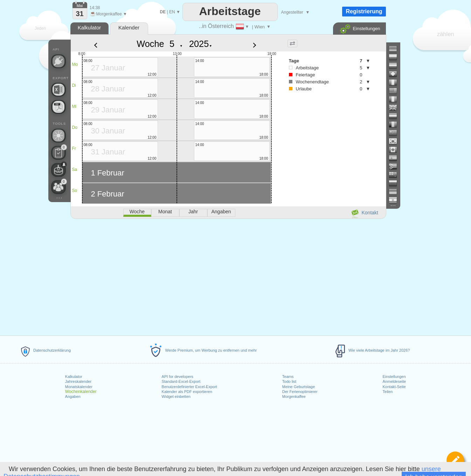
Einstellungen (394, 377)
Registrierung (364, 11)
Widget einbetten (176, 396)
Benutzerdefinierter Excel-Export (189, 387)
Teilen (388, 392)
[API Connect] (58, 61)
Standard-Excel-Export (181, 381)
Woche (150, 44)
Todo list (289, 381)
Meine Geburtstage (299, 387)
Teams (288, 377)
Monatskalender (79, 387)
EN (172, 12)
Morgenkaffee (294, 396)
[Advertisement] (228, 276)
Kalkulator (74, 377)
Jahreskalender (78, 381)
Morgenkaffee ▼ (108, 14)
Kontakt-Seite (394, 387)
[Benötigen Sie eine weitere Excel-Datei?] (58, 90)
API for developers (178, 377)
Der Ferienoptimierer (300, 392)
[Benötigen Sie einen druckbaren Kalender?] (58, 107)
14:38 (95, 8)
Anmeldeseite (394, 381)
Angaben (73, 396)
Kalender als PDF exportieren (187, 392)
